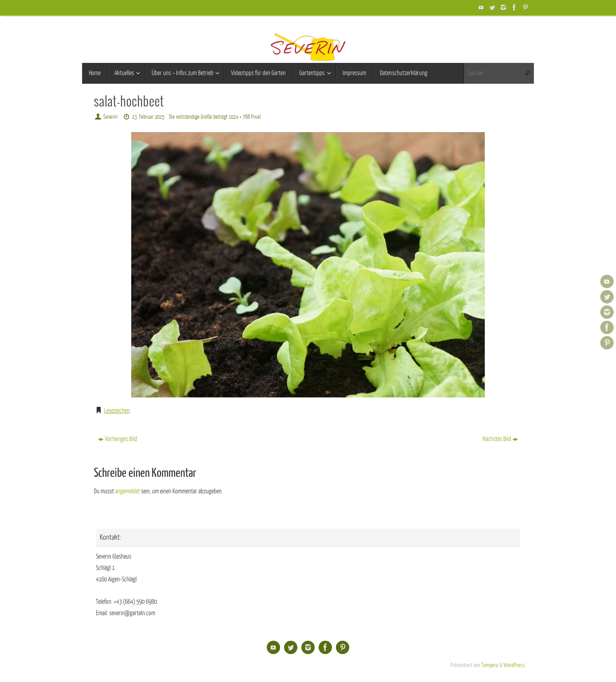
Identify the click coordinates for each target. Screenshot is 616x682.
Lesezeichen (117, 411)
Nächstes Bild (500, 439)
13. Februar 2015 (148, 117)
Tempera (490, 665)
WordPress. (515, 665)
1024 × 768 (239, 117)
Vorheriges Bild (118, 439)
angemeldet (127, 491)
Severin (110, 117)
